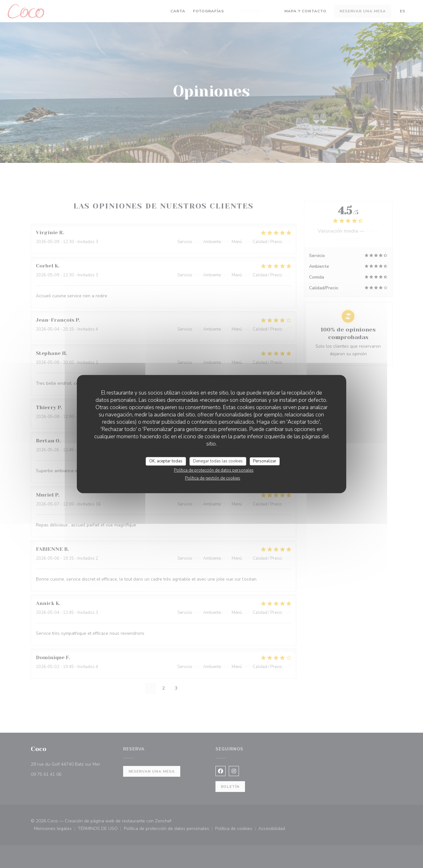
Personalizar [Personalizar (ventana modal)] (265, 461)
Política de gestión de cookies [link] (213, 478)
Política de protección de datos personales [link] (214, 470)
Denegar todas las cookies (218, 461)
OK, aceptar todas (166, 461)
